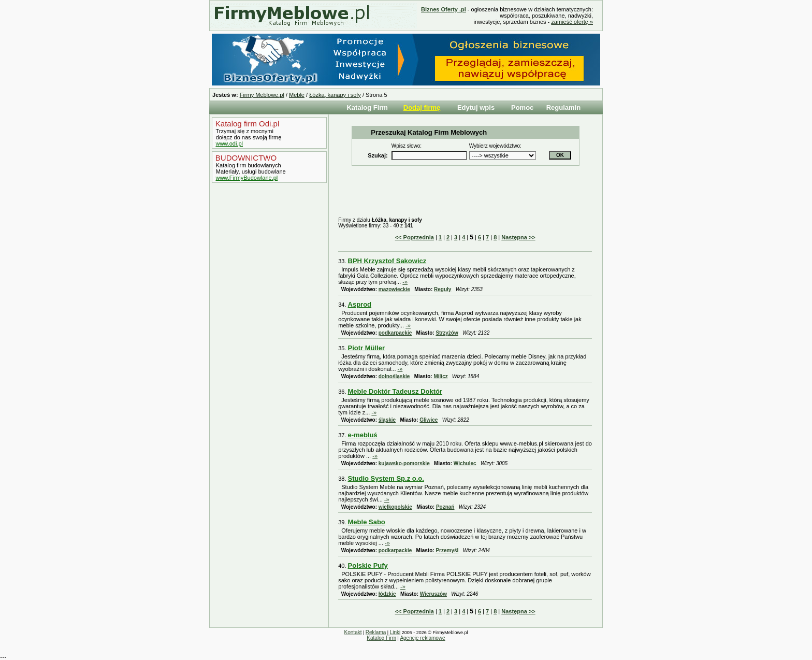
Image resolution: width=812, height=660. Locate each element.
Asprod (360, 304)
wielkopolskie (395, 507)
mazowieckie (394, 289)
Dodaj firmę (422, 107)
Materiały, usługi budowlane (250, 171)
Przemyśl (447, 550)
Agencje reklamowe (422, 638)
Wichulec (465, 463)
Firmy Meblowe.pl (262, 95)
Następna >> (518, 237)
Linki (395, 632)
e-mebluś (363, 435)
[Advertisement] (267, 359)
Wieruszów (433, 594)
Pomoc (522, 107)
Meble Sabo (367, 522)
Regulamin (563, 107)
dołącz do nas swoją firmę (248, 137)
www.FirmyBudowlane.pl (247, 178)
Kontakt (353, 632)
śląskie (387, 420)
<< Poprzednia (415, 237)
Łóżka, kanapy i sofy (335, 95)
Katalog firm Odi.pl (247, 124)
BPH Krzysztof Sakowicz (387, 261)
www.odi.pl (229, 144)
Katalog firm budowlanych (248, 165)
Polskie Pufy (368, 565)
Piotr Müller (367, 348)
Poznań (445, 507)
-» (405, 282)
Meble (297, 95)
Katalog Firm (367, 107)
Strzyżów (447, 333)
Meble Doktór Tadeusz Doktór (395, 391)
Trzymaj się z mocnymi (244, 131)
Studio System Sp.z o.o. (386, 478)
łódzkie (387, 594)
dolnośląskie (394, 376)
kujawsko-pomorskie (404, 463)
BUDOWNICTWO (245, 158)
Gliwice (429, 420)
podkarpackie (395, 333)
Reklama (376, 632)
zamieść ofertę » (572, 22)
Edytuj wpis (476, 107)
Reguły (443, 289)
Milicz (440, 376)
